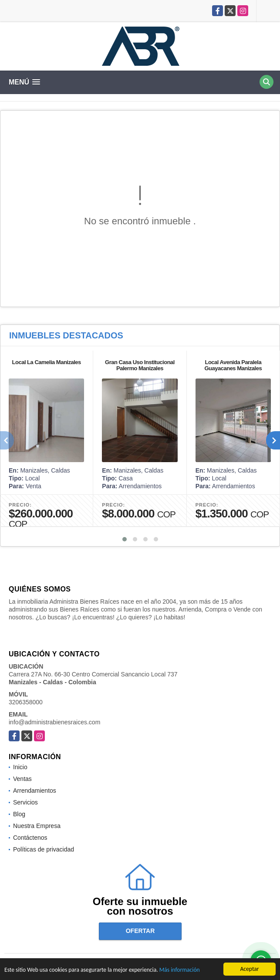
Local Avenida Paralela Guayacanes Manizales (233, 365)
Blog (19, 814)
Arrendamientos (35, 791)
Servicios (25, 802)
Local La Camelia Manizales (47, 362)
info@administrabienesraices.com (54, 722)
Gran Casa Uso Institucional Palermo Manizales (140, 365)
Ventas (22, 779)
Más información (180, 970)
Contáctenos (30, 838)
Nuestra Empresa (37, 826)
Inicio (20, 767)
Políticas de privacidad (44, 849)
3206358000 (26, 702)
